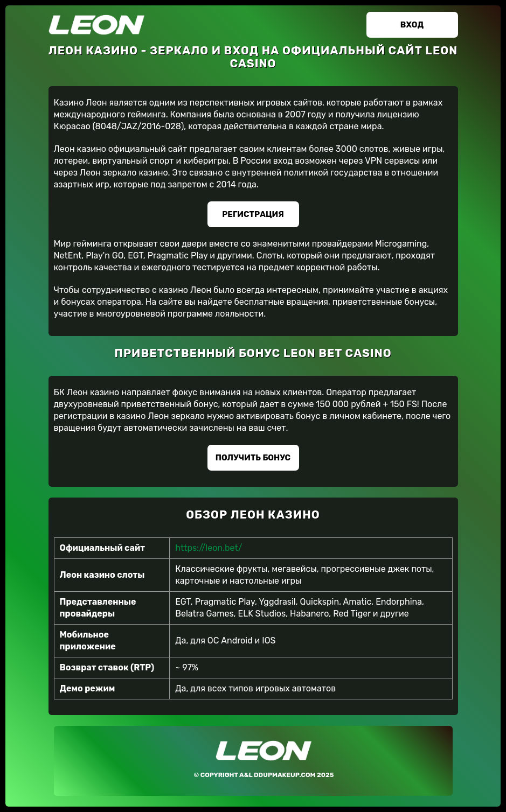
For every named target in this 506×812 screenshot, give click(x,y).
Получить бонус (253, 458)
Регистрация (253, 214)
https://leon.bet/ (209, 548)
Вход (412, 25)
